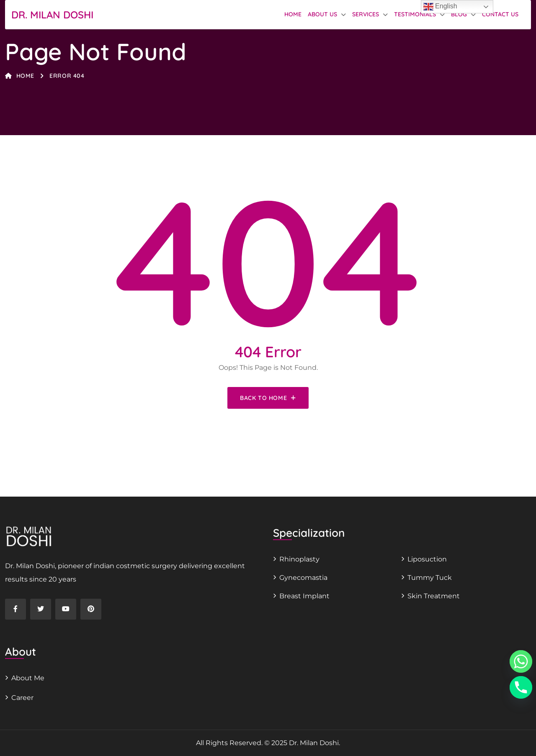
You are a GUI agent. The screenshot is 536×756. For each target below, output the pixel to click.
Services (366, 14)
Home (293, 14)
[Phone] (521, 687)
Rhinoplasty (299, 559)
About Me (28, 678)
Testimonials (415, 14)
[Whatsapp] (521, 661)
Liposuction (427, 559)
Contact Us (500, 14)
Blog (459, 14)
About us (322, 14)
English (440, 7)
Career (22, 698)
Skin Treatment (434, 596)
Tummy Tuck (430, 578)
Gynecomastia (303, 578)
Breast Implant (304, 596)
